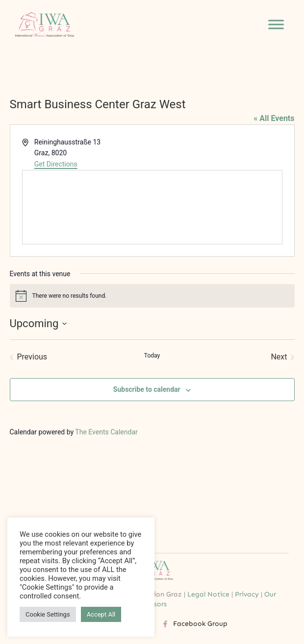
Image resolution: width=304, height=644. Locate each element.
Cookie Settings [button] (48, 614)
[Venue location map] (152, 207)
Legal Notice (208, 594)
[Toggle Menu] (276, 25)
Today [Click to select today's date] (152, 356)
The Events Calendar (106, 432)
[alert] (152, 296)
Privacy (247, 594)
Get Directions (56, 164)
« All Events (274, 118)
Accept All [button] (101, 614)
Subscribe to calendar (147, 389)
